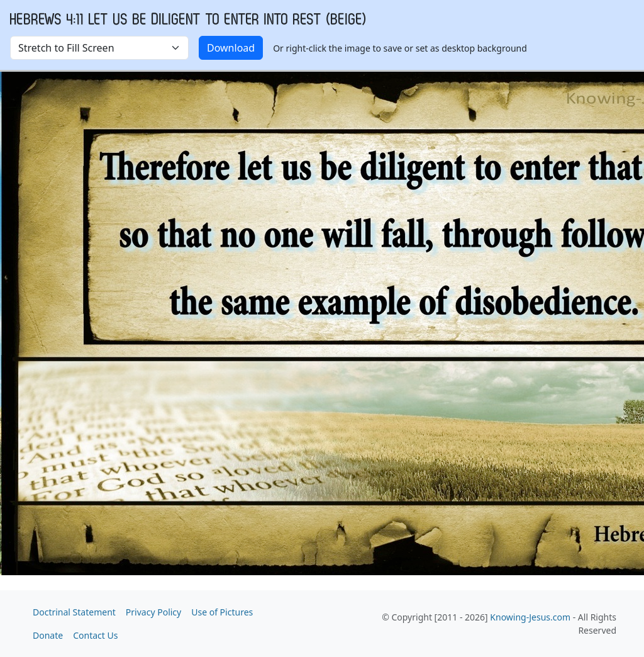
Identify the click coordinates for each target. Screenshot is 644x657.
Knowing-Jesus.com (530, 617)
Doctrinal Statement (74, 612)
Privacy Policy (153, 612)
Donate (48, 635)
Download (231, 48)
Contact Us (95, 635)
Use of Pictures (222, 612)
